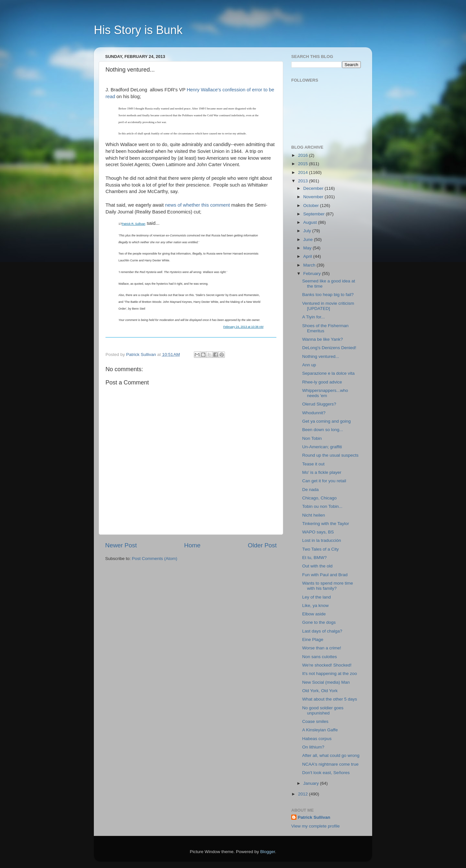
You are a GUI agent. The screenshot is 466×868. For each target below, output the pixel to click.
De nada (311, 490)
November (314, 197)
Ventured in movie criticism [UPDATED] (328, 306)
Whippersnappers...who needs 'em (325, 393)
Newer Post (121, 545)
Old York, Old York (320, 691)
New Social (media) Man (326, 682)
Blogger (268, 852)
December (314, 188)
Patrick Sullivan (314, 817)
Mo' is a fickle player (322, 472)
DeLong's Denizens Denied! (329, 348)
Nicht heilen (314, 515)
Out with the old (317, 566)
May (308, 248)
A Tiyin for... (314, 317)
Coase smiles (315, 721)
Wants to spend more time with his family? (328, 586)
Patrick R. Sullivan (133, 224)
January (312, 783)
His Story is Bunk (138, 30)
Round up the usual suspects (330, 455)
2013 (304, 181)
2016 (304, 155)
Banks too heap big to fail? (328, 295)
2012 (304, 794)
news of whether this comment (197, 205)
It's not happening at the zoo (330, 674)
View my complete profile (316, 826)
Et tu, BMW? (315, 558)
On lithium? (313, 747)
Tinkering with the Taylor (326, 524)
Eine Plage (313, 640)
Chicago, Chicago (320, 498)
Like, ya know (316, 605)
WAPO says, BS (318, 532)
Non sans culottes (320, 657)
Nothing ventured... (321, 356)
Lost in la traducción (322, 540)
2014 (304, 172)
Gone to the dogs (319, 622)
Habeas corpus (317, 739)
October (312, 206)
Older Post (262, 545)
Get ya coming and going (327, 421)
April (308, 256)
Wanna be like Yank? (323, 339)
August (311, 222)
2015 (304, 164)
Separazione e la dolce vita (328, 373)
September (315, 214)
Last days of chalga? (322, 631)
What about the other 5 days (330, 699)
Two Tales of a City (321, 549)
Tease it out (313, 464)
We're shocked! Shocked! (327, 665)
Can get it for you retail (324, 481)
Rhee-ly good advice (322, 382)
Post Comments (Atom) (155, 559)
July (308, 231)
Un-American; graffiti (322, 447)
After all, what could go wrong (331, 755)
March (310, 265)
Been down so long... (323, 430)
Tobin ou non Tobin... (322, 506)
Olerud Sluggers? (319, 404)
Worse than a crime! (322, 648)
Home (192, 545)
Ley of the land (317, 597)
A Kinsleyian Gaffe (320, 730)
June (309, 240)
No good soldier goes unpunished (323, 710)
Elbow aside (314, 614)
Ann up (309, 365)
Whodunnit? (314, 413)
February (313, 274)
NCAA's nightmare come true (330, 764)
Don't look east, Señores (326, 773)
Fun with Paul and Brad (325, 575)
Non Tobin (312, 438)
